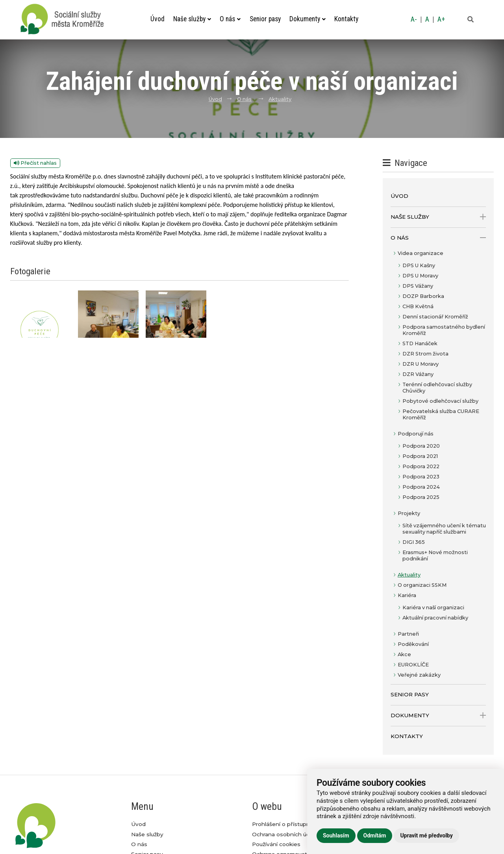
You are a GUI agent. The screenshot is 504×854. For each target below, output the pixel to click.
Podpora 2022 (421, 466)
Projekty (409, 513)
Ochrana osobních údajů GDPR (294, 834)
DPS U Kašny (419, 265)
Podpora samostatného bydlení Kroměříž (444, 330)
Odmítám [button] (375, 835)
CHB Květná (418, 306)
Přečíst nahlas (35, 163)
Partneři (408, 634)
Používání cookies (276, 844)
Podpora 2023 (421, 477)
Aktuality (280, 99)
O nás (230, 19)
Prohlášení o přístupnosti (286, 824)
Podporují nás (416, 434)
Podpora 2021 (420, 456)
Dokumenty (308, 19)
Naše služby (192, 19)
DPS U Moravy (420, 276)
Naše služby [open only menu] (438, 217)
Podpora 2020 (421, 446)
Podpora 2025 (421, 497)
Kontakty (346, 19)
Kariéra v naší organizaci (433, 607)
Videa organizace (421, 253)
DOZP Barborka (423, 296)
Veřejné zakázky (419, 675)
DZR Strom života (425, 354)
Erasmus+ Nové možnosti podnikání (435, 555)
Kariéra (407, 595)
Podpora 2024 (421, 487)
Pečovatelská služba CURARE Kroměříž (441, 414)
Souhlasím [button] (336, 835)
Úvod (157, 19)
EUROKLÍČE (413, 665)
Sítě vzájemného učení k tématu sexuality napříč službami (444, 529)
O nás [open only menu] (438, 238)
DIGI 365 (414, 542)
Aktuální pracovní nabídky (435, 618)
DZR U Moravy (421, 364)
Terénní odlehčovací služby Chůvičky (437, 388)
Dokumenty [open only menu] (438, 715)
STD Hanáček (420, 343)
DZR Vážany (418, 374)
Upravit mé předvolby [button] (426, 835)
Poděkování (413, 644)
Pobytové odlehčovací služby (440, 401)
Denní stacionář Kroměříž (435, 317)
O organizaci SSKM (422, 585)
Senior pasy (265, 19)
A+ (441, 19)
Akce (404, 654)
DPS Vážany (418, 286)
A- (414, 19)
